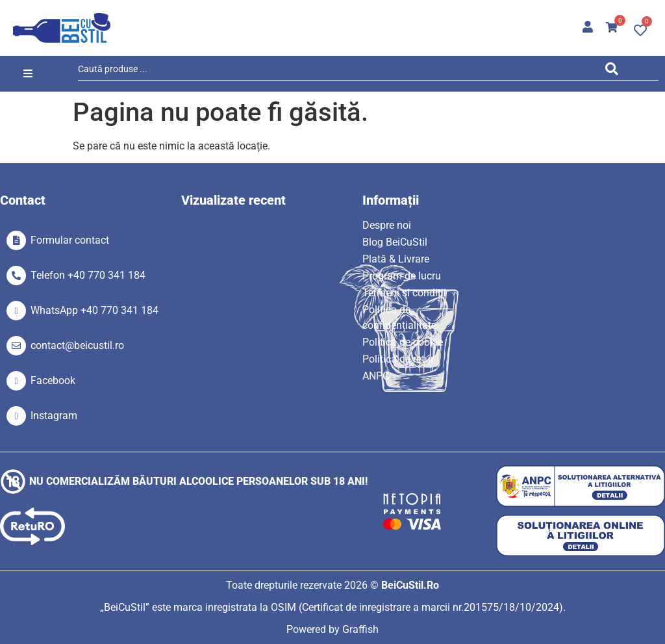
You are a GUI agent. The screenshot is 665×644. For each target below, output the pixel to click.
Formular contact (70, 240)
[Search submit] (615, 71)
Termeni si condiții (404, 293)
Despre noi (387, 225)
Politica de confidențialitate (399, 317)
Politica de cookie (403, 342)
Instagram (54, 416)
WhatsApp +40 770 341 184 (94, 310)
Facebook (53, 380)
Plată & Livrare (396, 259)
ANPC (376, 376)
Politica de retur (398, 359)
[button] (28, 74)
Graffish (360, 629)
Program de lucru (402, 276)
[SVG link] (62, 28)
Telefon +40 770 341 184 (88, 275)
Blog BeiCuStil (395, 242)
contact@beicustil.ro (77, 345)
